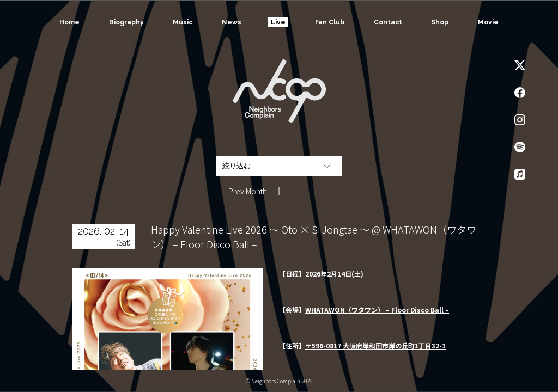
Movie (488, 22)
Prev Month (248, 191)
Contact (388, 22)
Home (69, 22)
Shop (440, 22)
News (232, 22)
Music (183, 22)
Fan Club (330, 22)
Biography (126, 22)
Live (278, 22)
